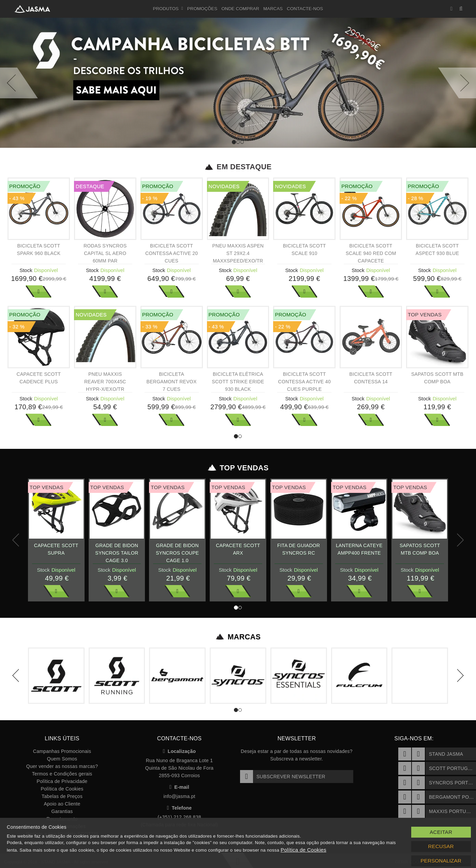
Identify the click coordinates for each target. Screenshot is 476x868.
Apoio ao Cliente (62, 804)
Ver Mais (39, 291)
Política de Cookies (62, 789)
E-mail (179, 787)
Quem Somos (62, 759)
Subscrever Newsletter (283, 777)
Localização (180, 751)
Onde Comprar (240, 9)
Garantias (62, 811)
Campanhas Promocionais (62, 751)
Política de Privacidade (62, 781)
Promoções (202, 9)
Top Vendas (238, 468)
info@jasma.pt (179, 796)
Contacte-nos (305, 9)
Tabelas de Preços (62, 796)
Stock (26, 270)
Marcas (273, 9)
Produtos (168, 9)
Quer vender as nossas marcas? (62, 766)
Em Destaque (238, 167)
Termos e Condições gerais (62, 774)
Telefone (180, 808)
